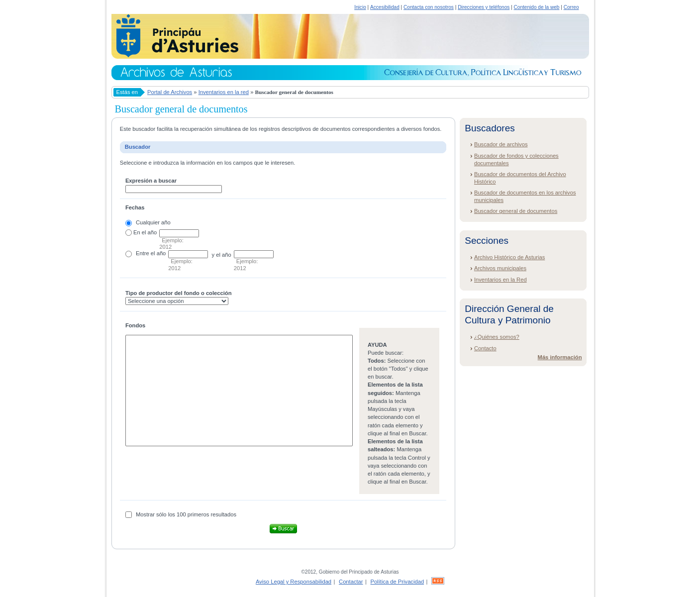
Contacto (485, 348)
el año (158, 253)
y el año (222, 255)
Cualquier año (153, 222)
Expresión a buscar (151, 181)
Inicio (360, 7)
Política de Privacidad (398, 582)
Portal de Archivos (170, 92)
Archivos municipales (500, 268)
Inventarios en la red (224, 92)
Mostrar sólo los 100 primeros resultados (186, 514)
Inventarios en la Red (500, 280)
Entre (143, 253)
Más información (560, 357)
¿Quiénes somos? (497, 337)
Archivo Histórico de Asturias (509, 257)
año (152, 232)
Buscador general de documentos (516, 211)
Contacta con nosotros (429, 7)
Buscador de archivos (501, 144)
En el (140, 232)
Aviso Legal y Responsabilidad (294, 582)
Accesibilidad (385, 7)
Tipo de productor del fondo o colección (179, 293)
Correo (571, 7)
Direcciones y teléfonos (484, 7)
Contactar (351, 582)
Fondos (135, 325)
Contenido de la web (537, 7)
